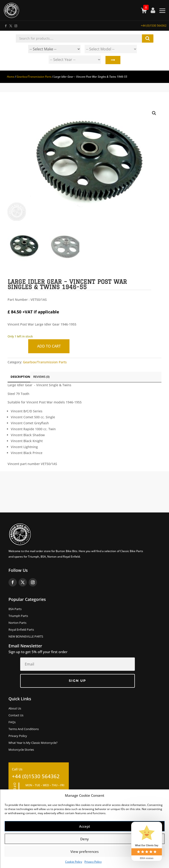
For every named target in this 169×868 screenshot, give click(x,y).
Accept (85, 826)
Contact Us (16, 715)
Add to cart (49, 346)
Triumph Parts (18, 616)
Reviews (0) (41, 377)
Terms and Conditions (24, 729)
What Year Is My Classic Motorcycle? (33, 743)
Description (20, 377)
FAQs (12, 722)
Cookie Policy (74, 862)
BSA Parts (15, 609)
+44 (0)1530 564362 (154, 26)
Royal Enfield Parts (21, 630)
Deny (84, 839)
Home (11, 77)
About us (15, 709)
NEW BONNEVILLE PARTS (26, 637)
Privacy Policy (93, 862)
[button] (154, 113)
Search (113, 61)
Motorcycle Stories (21, 750)
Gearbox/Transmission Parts (34, 77)
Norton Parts (17, 623)
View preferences (84, 852)
